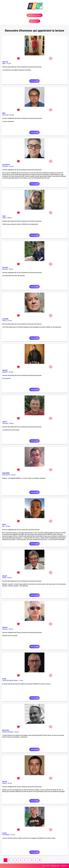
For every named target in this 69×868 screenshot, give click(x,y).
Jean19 (5, 422)
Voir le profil (34, 81)
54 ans (17, 732)
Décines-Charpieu (8, 732)
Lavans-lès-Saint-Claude (10, 680)
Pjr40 (4, 525)
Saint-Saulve (6, 475)
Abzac (4, 218)
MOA (4, 113)
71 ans (21, 680)
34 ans (13, 475)
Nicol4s (5, 782)
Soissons (5, 166)
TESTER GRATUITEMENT (35, 15)
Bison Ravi (6, 730)
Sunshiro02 (6, 165)
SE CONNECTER (34, 21)
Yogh (4, 216)
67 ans (10, 321)
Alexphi (5, 576)
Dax (3, 526)
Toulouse (5, 423)
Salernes (5, 629)
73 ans (9, 64)
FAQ (44, 866)
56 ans (8, 526)
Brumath (5, 269)
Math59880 (6, 473)
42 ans (11, 166)
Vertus (4, 321)
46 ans (11, 372)
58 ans (11, 629)
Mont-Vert (5, 115)
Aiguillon (5, 372)
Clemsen (5, 62)
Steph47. (5, 370)
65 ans (12, 115)
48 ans (10, 218)
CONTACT (64, 866)
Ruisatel (5, 627)
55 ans (11, 423)
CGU (48, 866)
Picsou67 (5, 267)
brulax (4, 679)
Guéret (4, 783)
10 (39, 860)
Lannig (4, 833)
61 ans (13, 835)
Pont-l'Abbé (6, 835)
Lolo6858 (5, 319)
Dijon (4, 64)
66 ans (10, 578)
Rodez (4, 578)
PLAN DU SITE (55, 866)
